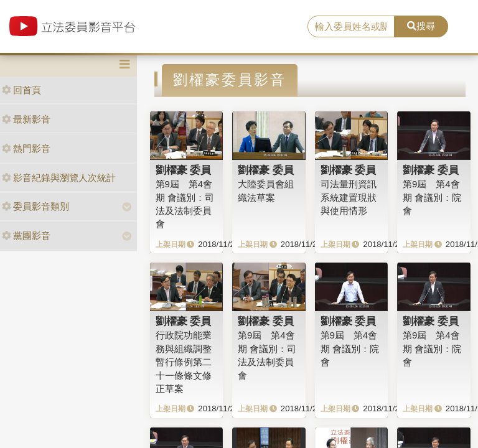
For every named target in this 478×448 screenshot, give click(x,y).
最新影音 (26, 119)
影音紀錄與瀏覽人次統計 (59, 178)
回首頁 (21, 90)
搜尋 (421, 26)
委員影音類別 (35, 206)
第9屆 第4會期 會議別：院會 (432, 197)
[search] (351, 27)
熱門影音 (26, 148)
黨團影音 (26, 236)
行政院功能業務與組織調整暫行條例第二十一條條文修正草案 (184, 362)
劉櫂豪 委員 (184, 170)
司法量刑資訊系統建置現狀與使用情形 (349, 197)
